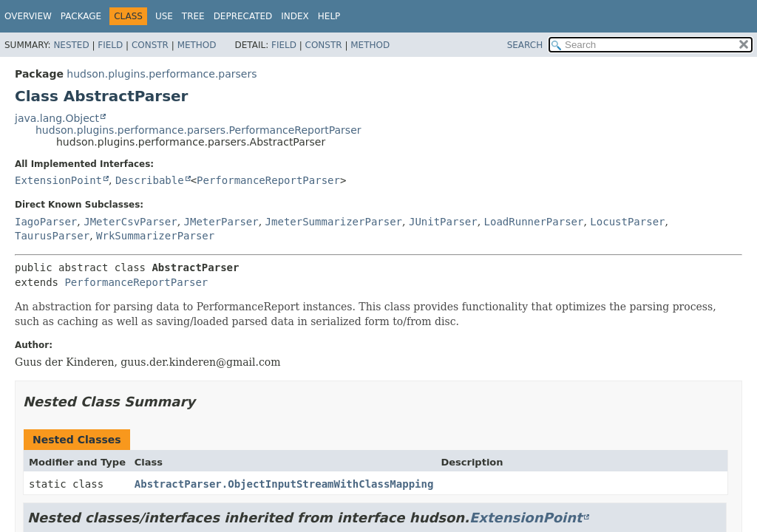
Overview (28, 16)
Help (329, 16)
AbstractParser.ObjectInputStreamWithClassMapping (284, 484)
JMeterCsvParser (130, 222)
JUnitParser (443, 222)
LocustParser (627, 222)
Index (295, 16)
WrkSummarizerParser (155, 236)
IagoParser (46, 222)
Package (81, 16)
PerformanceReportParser (268, 180)
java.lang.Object (57, 118)
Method (197, 45)
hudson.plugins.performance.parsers (162, 74)
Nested (71, 45)
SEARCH (525, 45)
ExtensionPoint (58, 180)
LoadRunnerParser (534, 222)
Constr (150, 45)
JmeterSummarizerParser (334, 222)
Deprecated (243, 16)
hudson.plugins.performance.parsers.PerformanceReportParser (198, 130)
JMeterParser (221, 222)
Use (164, 16)
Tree (193, 16)
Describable (150, 180)
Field (110, 45)
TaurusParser (52, 236)
